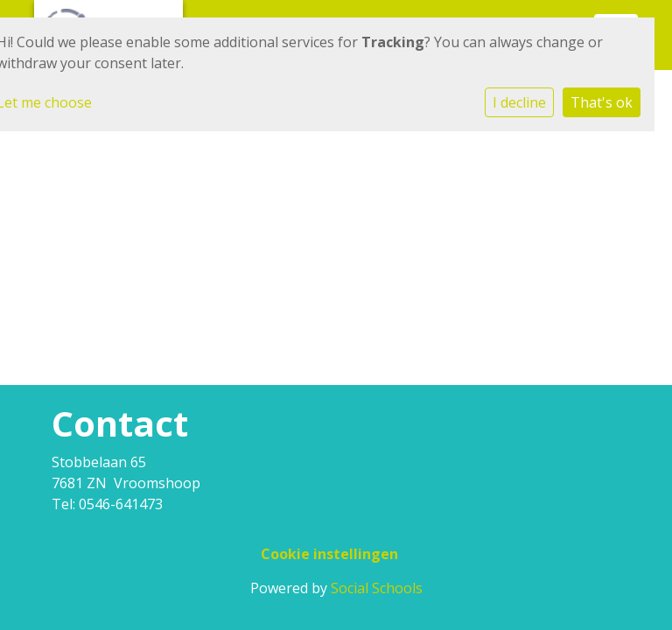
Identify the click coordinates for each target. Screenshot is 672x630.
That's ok (602, 102)
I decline (519, 102)
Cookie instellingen (329, 554)
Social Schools (377, 588)
